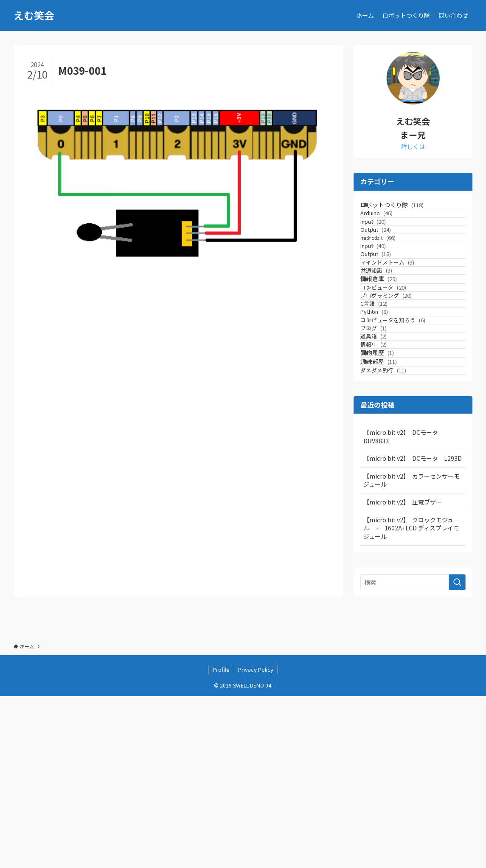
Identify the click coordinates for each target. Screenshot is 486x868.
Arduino (390, 226)
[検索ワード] (413, 754)
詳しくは (413, 147)
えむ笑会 (34, 15)
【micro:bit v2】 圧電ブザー (403, 674)
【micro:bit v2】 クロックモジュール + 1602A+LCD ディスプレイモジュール (411, 700)
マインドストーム (401, 323)
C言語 (391, 405)
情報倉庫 (389, 356)
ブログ (387, 454)
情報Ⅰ (391, 486)
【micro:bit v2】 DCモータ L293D (413, 630)
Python (392, 421)
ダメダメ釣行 (397, 537)
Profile (221, 841)
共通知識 (390, 339)
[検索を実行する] (457, 754)
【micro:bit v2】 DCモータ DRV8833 (404, 608)
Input (390, 242)
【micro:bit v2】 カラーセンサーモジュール (412, 652)
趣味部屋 (389, 521)
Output (393, 258)
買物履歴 (388, 503)
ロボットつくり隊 (403, 209)
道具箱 (387, 470)
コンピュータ (397, 373)
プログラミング (403, 389)
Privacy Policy (256, 841)
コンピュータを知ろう (406, 438)
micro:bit (392, 275)
